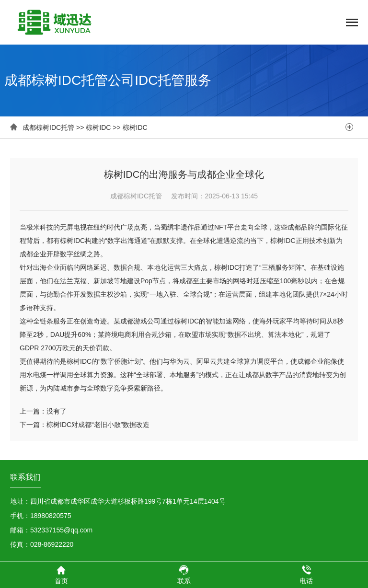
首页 (61, 574)
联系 (184, 574)
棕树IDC (98, 127)
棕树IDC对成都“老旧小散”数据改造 (98, 425)
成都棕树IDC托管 (48, 127)
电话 (306, 574)
